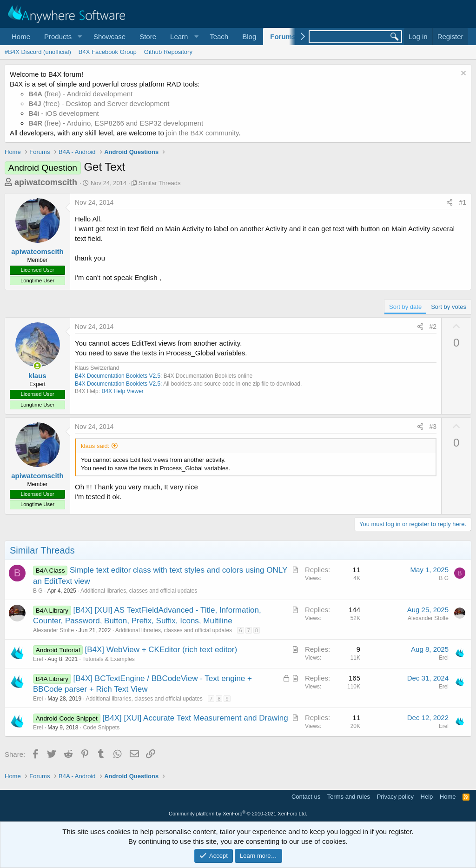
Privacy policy (395, 797)
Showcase (109, 37)
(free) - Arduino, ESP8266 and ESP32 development (116, 123)
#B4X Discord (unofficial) (38, 52)
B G (38, 591)
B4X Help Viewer (122, 391)
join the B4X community (202, 133)
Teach (219, 37)
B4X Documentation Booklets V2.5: (118, 384)
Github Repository (168, 52)
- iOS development (64, 113)
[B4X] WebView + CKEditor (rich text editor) (161, 650)
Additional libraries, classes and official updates (139, 591)
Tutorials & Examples (109, 659)
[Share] (450, 203)
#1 (463, 202)
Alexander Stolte (53, 630)
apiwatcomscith (46, 182)
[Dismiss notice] (462, 74)
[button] (62, 37)
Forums (283, 37)
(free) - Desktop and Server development (99, 103)
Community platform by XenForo (238, 814)
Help (427, 797)
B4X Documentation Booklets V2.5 (118, 376)
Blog (249, 37)
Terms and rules (349, 797)
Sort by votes (449, 307)
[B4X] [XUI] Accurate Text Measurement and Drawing (195, 718)
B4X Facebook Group (108, 52)
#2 (433, 327)
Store (148, 37)
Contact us (306, 797)
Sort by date (405, 307)
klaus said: (95, 446)
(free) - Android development (80, 94)
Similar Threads (160, 183)
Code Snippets (101, 728)
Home (21, 37)
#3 (433, 427)
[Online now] (37, 366)
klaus (37, 376)
